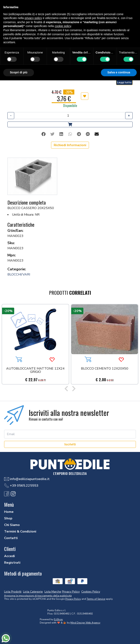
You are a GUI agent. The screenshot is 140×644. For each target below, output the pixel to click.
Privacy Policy (73, 599)
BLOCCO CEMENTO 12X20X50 (105, 369)
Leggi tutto (124, 82)
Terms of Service (96, 599)
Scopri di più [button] (19, 72)
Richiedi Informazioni (70, 145)
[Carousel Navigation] (70, 389)
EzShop (58, 619)
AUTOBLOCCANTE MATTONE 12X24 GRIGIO (35, 370)
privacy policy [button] (33, 18)
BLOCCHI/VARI (19, 274)
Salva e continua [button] (119, 72)
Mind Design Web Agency (85, 623)
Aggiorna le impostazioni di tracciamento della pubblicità (38, 596)
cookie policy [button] (63, 26)
